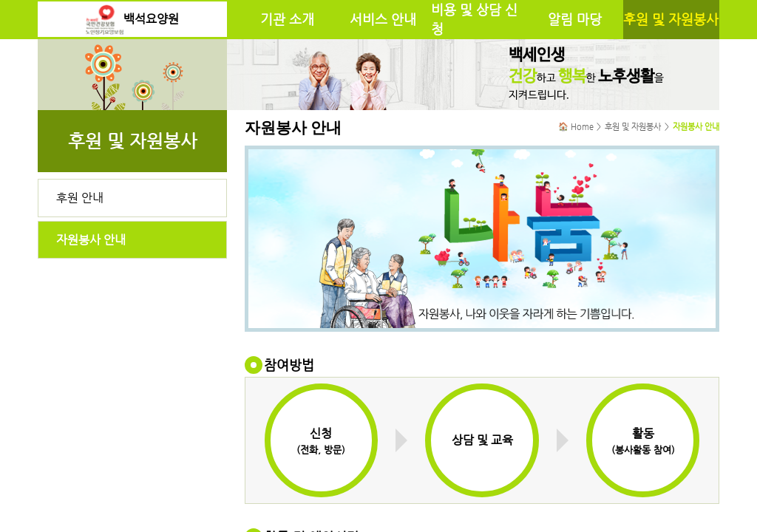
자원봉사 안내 (91, 240)
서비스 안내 (383, 19)
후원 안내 (80, 198)
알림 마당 (575, 19)
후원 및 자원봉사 (671, 19)
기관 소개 (287, 19)
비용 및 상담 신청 (474, 19)
